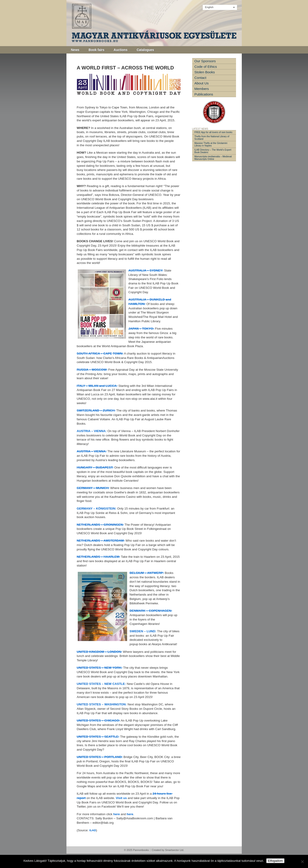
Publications (204, 94)
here (117, 814)
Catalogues (145, 50)
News (75, 50)
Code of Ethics (206, 67)
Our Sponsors (205, 61)
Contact (200, 78)
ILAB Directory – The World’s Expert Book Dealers (213, 151)
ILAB (93, 830)
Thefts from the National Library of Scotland (212, 138)
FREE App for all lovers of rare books (214, 132)
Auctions (121, 50)
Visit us (121, 798)
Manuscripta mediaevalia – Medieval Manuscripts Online (213, 158)
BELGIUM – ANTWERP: (147, 573)
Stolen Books (205, 72)
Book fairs (96, 50)
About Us (202, 83)
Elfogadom (275, 861)
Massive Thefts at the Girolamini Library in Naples (211, 144)
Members (202, 89)
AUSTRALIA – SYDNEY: (146, 270)
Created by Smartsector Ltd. (168, 850)
